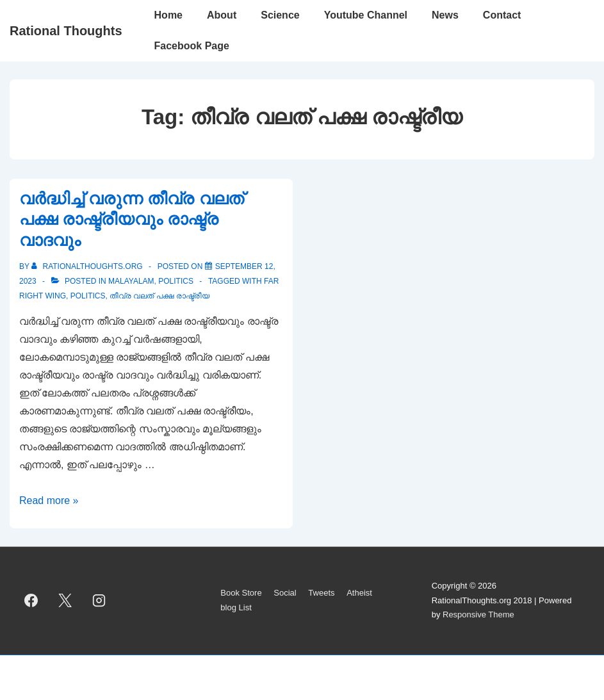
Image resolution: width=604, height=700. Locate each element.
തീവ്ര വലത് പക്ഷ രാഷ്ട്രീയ (159, 296)
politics (88, 296)
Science (280, 15)
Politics (176, 281)
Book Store (241, 593)
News (445, 15)
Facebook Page (192, 46)
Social (285, 593)
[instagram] (99, 601)
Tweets (321, 593)
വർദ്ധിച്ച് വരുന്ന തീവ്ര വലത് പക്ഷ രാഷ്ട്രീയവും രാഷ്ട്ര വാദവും (132, 219)
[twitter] (65, 601)
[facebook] (31, 601)
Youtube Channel (366, 15)
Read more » (49, 501)
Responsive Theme (478, 615)
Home (168, 15)
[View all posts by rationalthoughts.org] (88, 266)
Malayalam (131, 281)
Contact (502, 15)
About (222, 15)
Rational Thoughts (66, 31)
